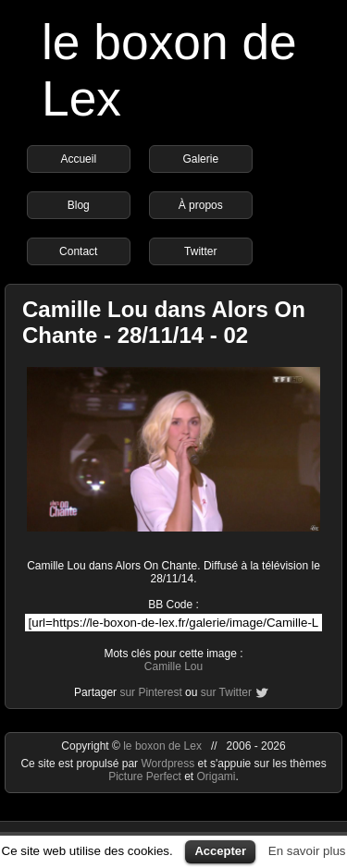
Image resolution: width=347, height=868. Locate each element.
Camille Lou (173, 666)
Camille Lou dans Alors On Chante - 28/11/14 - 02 (164, 322)
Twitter (200, 251)
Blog (79, 205)
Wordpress (169, 764)
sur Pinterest (150, 692)
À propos (201, 205)
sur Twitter (226, 692)
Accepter (220, 851)
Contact (78, 251)
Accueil (78, 159)
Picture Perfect (145, 776)
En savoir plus (307, 851)
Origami (217, 776)
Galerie (200, 159)
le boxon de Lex (162, 746)
